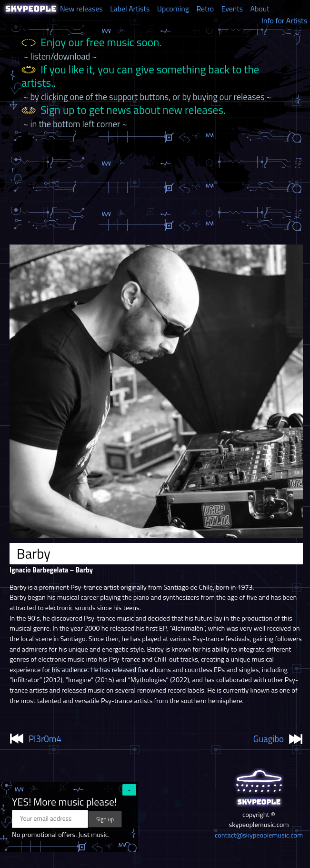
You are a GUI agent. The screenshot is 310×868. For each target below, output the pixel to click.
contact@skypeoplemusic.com (259, 835)
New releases (81, 9)
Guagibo (269, 739)
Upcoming (173, 9)
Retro (205, 9)
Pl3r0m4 (45, 739)
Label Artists (130, 9)
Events (232, 9)
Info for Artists (284, 20)
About (260, 9)
